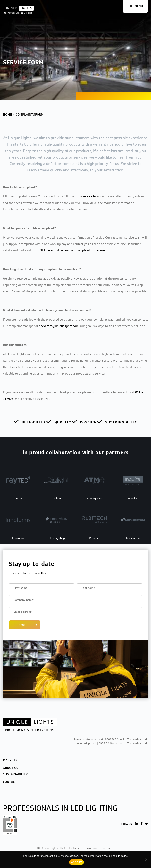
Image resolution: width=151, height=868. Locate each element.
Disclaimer (74, 848)
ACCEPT (76, 862)
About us (11, 768)
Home (8, 115)
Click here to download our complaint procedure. (72, 250)
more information (93, 856)
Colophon (91, 848)
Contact (10, 782)
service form (91, 196)
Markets (10, 760)
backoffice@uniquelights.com (59, 326)
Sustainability (15, 774)
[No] (146, 860)
